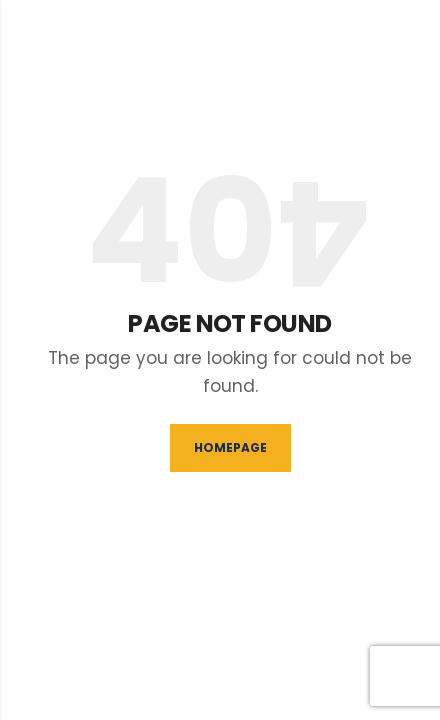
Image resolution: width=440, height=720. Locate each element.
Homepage (230, 447)
